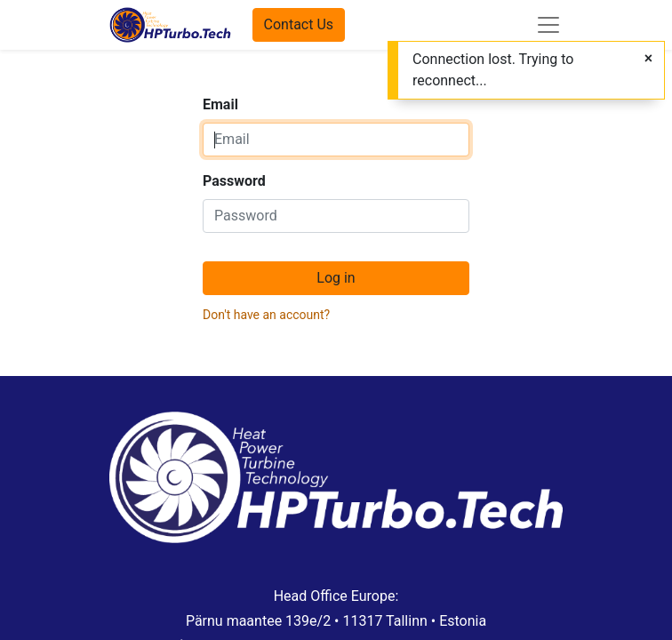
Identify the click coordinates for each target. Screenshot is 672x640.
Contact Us (299, 24)
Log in (336, 278)
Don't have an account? (266, 315)
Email (220, 104)
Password (234, 181)
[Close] (648, 59)
